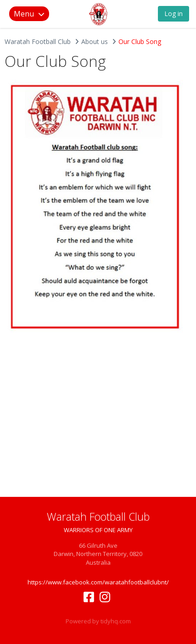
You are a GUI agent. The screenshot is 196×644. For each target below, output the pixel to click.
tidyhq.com (116, 621)
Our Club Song (140, 41)
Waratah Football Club (38, 41)
